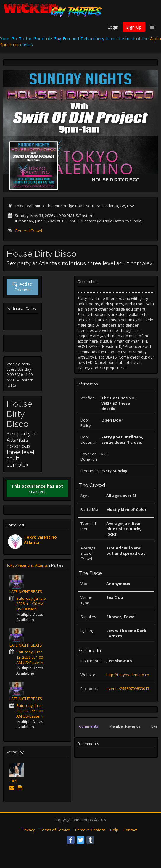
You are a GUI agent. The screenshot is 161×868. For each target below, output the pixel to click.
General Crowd (28, 231)
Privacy (28, 830)
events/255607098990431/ (129, 689)
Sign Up (134, 27)
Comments (89, 726)
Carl (13, 781)
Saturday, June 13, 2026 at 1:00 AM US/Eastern (30, 657)
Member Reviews (125, 726)
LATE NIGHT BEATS (26, 591)
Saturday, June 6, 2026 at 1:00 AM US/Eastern (31, 604)
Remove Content (90, 830)
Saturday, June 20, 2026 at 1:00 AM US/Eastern (30, 711)
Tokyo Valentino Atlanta (27, 565)
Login (113, 27)
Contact (130, 830)
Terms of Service (55, 830)
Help (114, 830)
